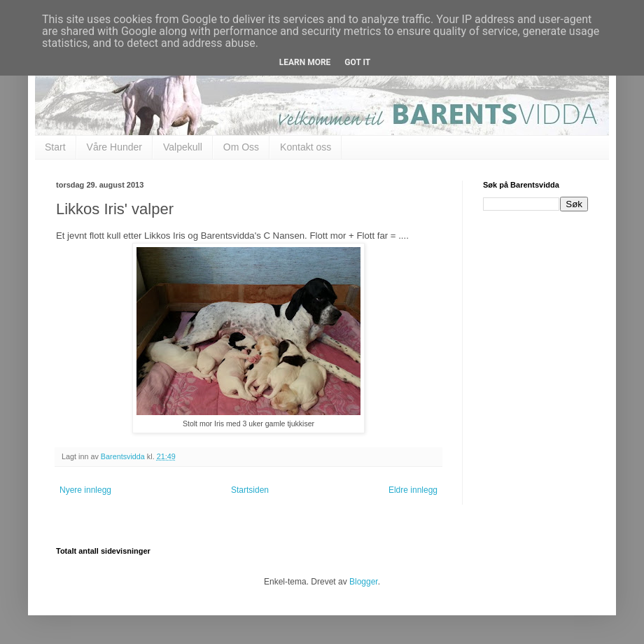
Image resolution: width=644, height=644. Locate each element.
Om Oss (241, 147)
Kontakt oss (306, 147)
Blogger (364, 582)
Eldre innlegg (413, 490)
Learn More (305, 62)
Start (55, 147)
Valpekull (183, 147)
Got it (357, 62)
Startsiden (250, 490)
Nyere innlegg (85, 490)
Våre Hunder (114, 147)
